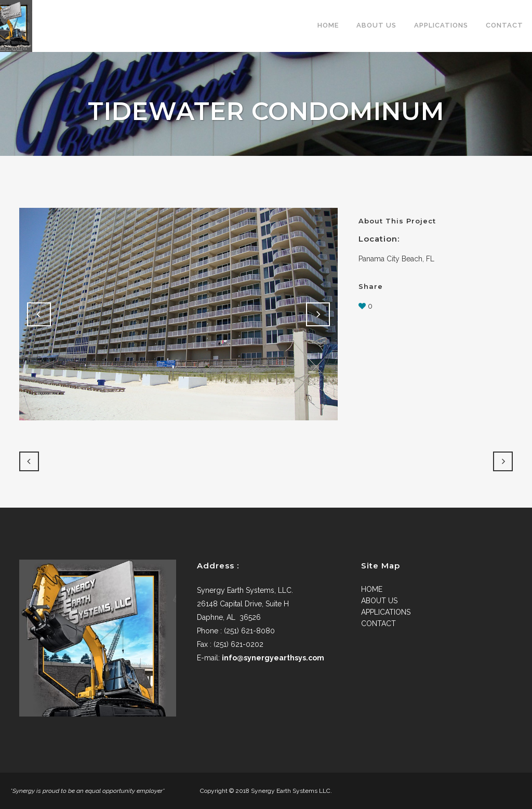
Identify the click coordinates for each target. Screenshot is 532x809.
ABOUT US (379, 601)
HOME (372, 589)
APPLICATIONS (386, 612)
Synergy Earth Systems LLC (291, 791)
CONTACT (378, 624)
